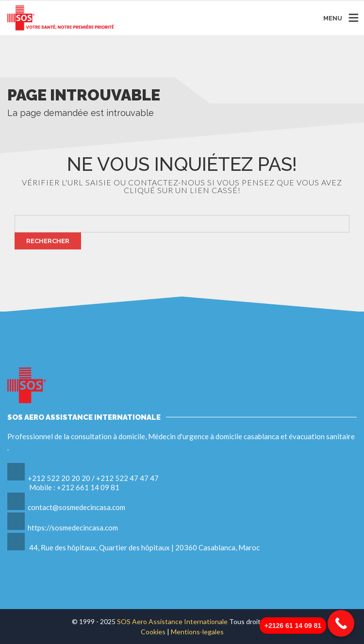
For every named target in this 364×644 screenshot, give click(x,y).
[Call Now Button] (341, 623)
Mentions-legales (197, 632)
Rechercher (48, 241)
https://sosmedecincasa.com (73, 528)
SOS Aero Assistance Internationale (172, 621)
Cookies (154, 632)
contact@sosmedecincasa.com (76, 507)
